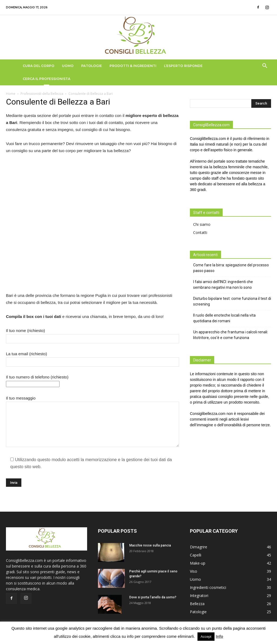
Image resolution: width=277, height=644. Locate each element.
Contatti (200, 232)
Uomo (68, 66)
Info (220, 636)
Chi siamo (202, 224)
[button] (265, 66)
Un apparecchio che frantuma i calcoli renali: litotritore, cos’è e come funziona (231, 335)
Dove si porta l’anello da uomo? (153, 597)
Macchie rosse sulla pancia (150, 545)
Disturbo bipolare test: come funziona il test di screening (232, 301)
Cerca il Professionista (47, 79)
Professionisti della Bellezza (42, 94)
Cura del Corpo (39, 66)
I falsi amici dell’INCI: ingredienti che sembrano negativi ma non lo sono (223, 285)
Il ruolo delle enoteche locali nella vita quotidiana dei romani (224, 318)
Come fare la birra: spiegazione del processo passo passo (231, 268)
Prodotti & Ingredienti (133, 66)
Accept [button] (206, 637)
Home (11, 94)
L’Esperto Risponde (183, 66)
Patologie (92, 66)
